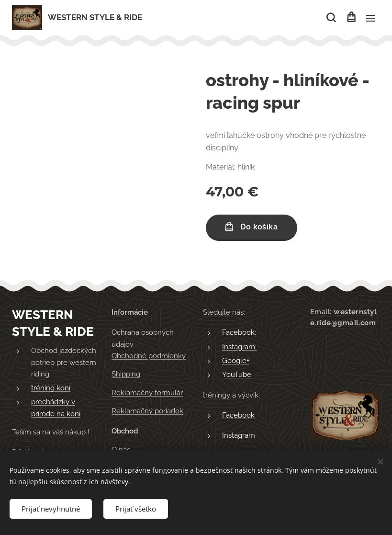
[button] (331, 18)
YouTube (237, 375)
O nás (121, 449)
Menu (370, 18)
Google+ (236, 361)
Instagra (235, 435)
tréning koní (51, 388)
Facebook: (239, 332)
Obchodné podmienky (149, 356)
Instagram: (239, 346)
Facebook (238, 415)
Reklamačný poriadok (147, 411)
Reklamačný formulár (147, 392)
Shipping (126, 374)
